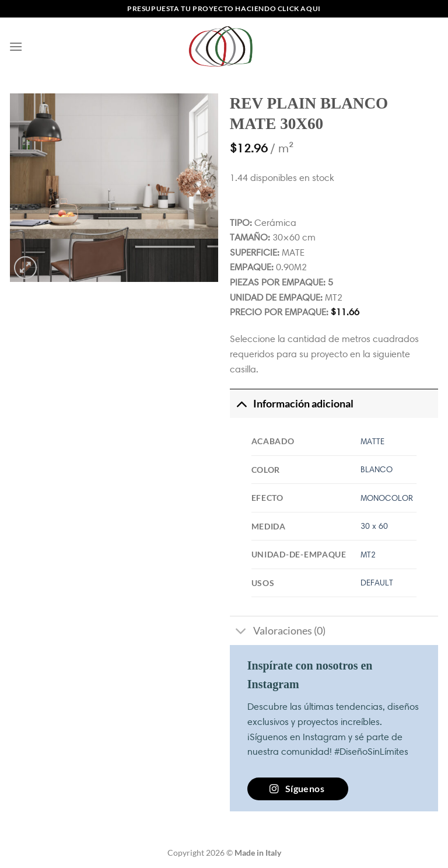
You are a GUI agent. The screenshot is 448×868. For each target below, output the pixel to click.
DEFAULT (377, 583)
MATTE (372, 441)
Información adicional (292, 404)
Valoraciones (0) (278, 632)
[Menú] (16, 46)
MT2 (368, 555)
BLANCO (377, 469)
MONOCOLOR (387, 498)
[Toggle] (241, 404)
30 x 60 (374, 526)
